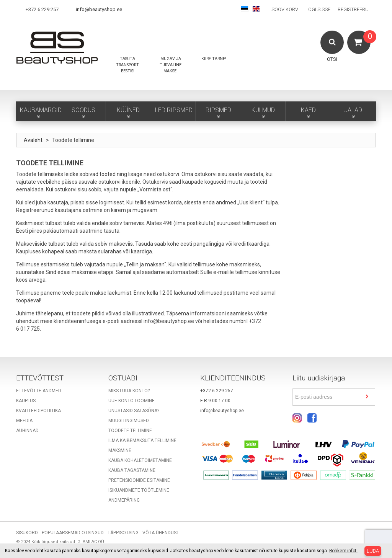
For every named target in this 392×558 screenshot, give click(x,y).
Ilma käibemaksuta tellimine (142, 441)
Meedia (24, 421)
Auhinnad (27, 431)
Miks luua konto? (129, 391)
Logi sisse (318, 9)
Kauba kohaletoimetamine (140, 460)
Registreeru (353, 9)
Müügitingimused (129, 421)
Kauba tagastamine (132, 470)
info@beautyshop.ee (99, 9)
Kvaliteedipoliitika (38, 411)
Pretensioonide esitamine (139, 480)
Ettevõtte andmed (39, 391)
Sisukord (27, 533)
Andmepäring (124, 500)
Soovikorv (285, 9)
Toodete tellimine (130, 431)
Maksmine (120, 450)
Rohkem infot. (343, 551)
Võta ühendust (161, 533)
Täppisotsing (123, 533)
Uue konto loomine (131, 401)
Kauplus (26, 401)
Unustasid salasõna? (134, 411)
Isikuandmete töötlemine (139, 490)
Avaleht (33, 140)
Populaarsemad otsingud (73, 533)
